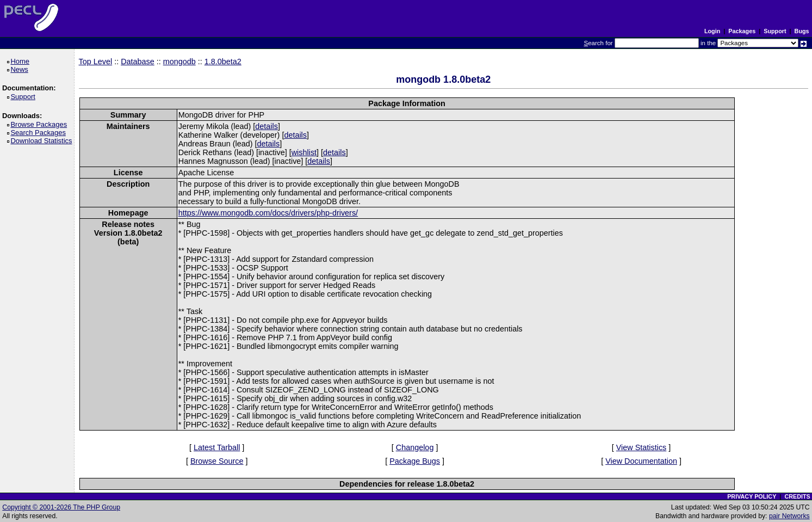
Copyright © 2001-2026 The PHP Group (61, 507)
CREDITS (797, 496)
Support (775, 31)
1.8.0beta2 (223, 62)
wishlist (304, 152)
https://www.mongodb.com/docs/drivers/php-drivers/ (268, 213)
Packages (742, 31)
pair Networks (789, 516)
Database (138, 62)
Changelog (415, 447)
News (21, 69)
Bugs (802, 31)
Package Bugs (415, 461)
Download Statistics (43, 141)
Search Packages (40, 133)
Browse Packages (41, 124)
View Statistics (641, 447)
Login (712, 31)
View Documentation (641, 461)
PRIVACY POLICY (752, 496)
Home (21, 61)
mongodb (179, 62)
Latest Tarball (217, 447)
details (266, 126)
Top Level (96, 62)
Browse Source (217, 461)
